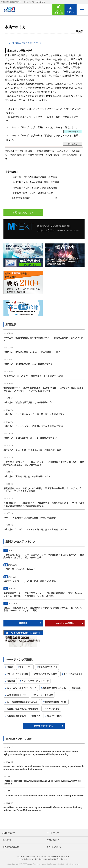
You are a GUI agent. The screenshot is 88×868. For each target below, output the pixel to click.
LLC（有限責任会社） (17, 695)
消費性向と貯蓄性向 (16, 716)
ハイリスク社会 (52, 709)
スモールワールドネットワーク (22, 688)
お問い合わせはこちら (23, 212)
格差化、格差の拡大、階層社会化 (23, 709)
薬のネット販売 (54, 716)
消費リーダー (26, 667)
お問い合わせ (53, 840)
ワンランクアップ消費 (17, 674)
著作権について (54, 847)
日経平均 (36, 716)
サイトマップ (53, 833)
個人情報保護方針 (11, 847)
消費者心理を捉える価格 (46, 674)
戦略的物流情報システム (54, 688)
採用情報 (23, 623)
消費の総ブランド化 (48, 667)
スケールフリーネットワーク (35, 681)
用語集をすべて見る (44, 726)
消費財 (10, 667)
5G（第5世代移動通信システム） (22, 702)
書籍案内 (7, 840)
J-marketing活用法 (65, 623)
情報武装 (11, 681)
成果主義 (76, 688)
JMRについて (9, 833)
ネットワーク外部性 (44, 695)
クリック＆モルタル (73, 674)
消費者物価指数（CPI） (56, 702)
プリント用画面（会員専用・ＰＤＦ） (24, 43)
